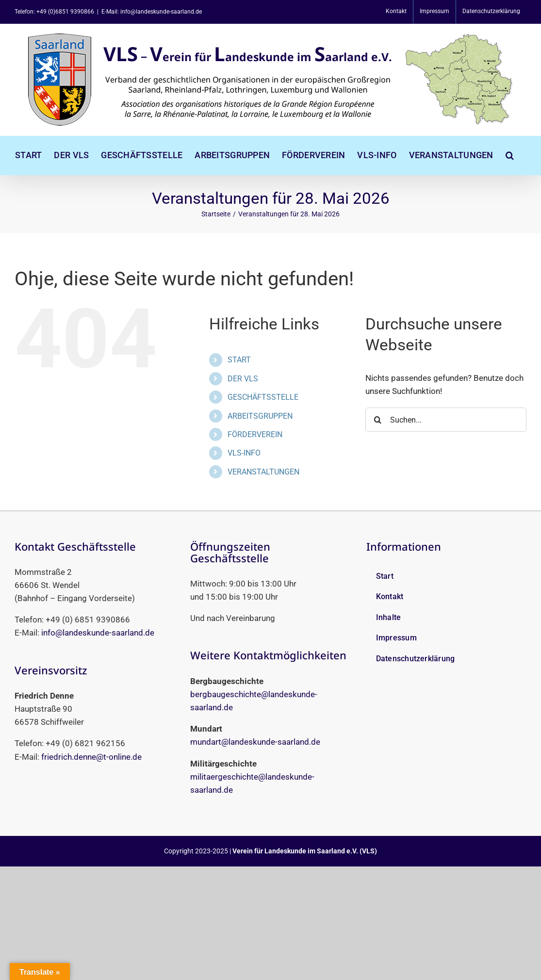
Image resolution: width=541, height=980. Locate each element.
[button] (510, 155)
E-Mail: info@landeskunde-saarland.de (152, 12)
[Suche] (377, 420)
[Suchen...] (446, 420)
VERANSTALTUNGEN (263, 472)
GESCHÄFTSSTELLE (263, 397)
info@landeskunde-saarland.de (98, 633)
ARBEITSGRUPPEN (260, 416)
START (239, 360)
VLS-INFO (244, 453)
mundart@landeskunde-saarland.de (255, 742)
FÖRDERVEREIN (255, 434)
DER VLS (243, 379)
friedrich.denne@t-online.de (91, 757)
